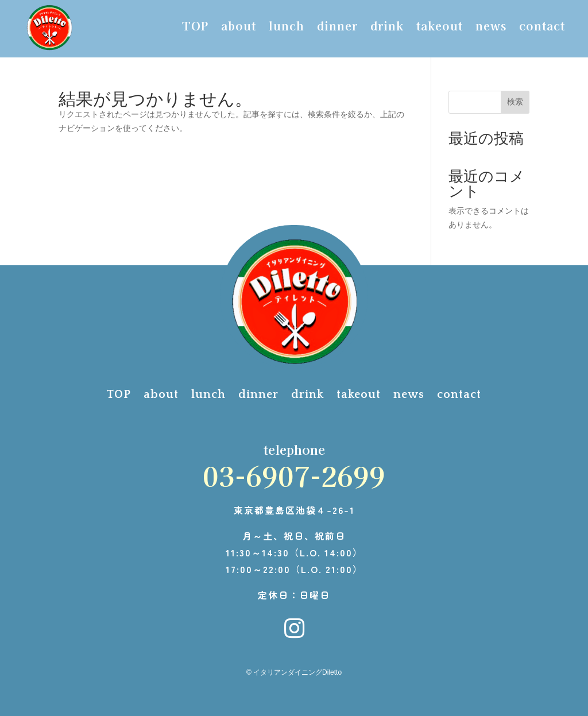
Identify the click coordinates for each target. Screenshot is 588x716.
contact (542, 28)
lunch (287, 28)
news (491, 28)
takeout (440, 28)
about (239, 28)
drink (387, 28)
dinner (337, 28)
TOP (195, 28)
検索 (515, 102)
